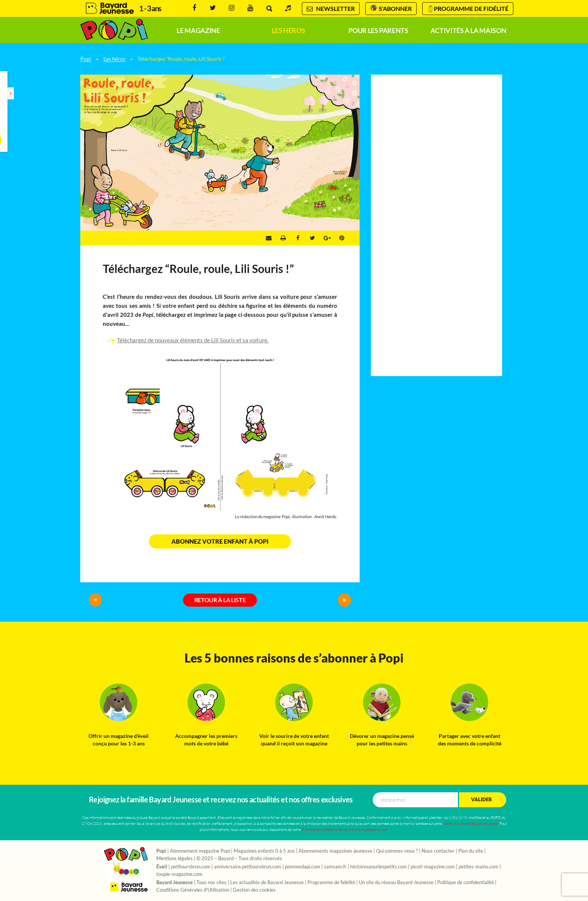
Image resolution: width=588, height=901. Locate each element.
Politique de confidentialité (466, 883)
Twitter (213, 8)
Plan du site (471, 851)
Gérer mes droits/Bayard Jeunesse (471, 824)
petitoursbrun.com (191, 867)
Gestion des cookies (254, 890)
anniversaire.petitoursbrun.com (248, 867)
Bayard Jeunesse (110, 8)
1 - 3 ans (150, 8)
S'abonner (395, 9)
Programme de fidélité (471, 9)
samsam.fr (335, 867)
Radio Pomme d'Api (288, 8)
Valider (481, 800)
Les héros (289, 31)
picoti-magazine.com (433, 867)
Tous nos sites (211, 883)
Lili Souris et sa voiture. (240, 340)
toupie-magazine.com (179, 874)
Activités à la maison (468, 31)
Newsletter (331, 9)
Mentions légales (175, 859)
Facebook (194, 8)
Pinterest (342, 238)
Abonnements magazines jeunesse (335, 851)
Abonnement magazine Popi (200, 851)
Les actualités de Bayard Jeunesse (267, 883)
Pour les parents (378, 31)
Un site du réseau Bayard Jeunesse (396, 883)
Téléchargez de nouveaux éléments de (164, 340)
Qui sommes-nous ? (397, 851)
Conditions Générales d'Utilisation (193, 890)
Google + (327, 238)
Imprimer (283, 238)
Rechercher (269, 8)
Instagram (232, 8)
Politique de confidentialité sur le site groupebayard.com (345, 830)
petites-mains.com (478, 867)
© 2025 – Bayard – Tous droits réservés (239, 859)
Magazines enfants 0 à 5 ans (264, 851)
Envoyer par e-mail (269, 238)
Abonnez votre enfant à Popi (220, 541)
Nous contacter (438, 851)
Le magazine (198, 31)
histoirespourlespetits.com (379, 867)
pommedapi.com (303, 867)
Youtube (250, 8)
